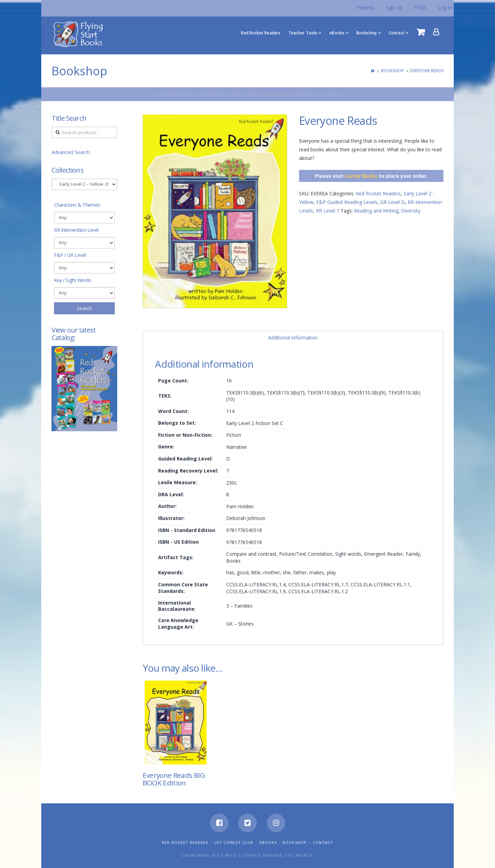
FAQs (420, 7)
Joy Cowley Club (234, 842)
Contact (323, 842)
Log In (445, 7)
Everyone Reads (427, 71)
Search (85, 308)
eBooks (268, 842)
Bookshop (392, 71)
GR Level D (393, 202)
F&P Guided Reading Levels (347, 202)
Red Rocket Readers (378, 193)
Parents (365, 7)
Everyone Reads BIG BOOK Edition (174, 779)
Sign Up (394, 7)
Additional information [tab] (293, 338)
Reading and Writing (376, 211)
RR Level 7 (328, 211)
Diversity (411, 211)
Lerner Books (274, 93)
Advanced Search (71, 152)
